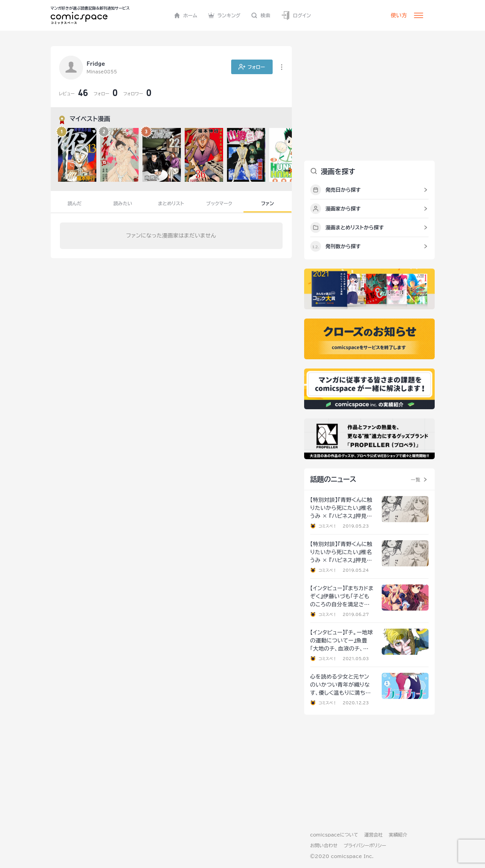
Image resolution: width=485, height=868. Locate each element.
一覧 (416, 480)
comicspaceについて (334, 835)
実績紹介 (398, 835)
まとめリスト (171, 203)
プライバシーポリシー (365, 845)
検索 (261, 15)
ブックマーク (219, 203)
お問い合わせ (324, 845)
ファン (268, 203)
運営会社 (374, 835)
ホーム (186, 15)
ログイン (296, 16)
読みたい (123, 203)
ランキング (224, 15)
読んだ (74, 203)
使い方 (399, 15)
